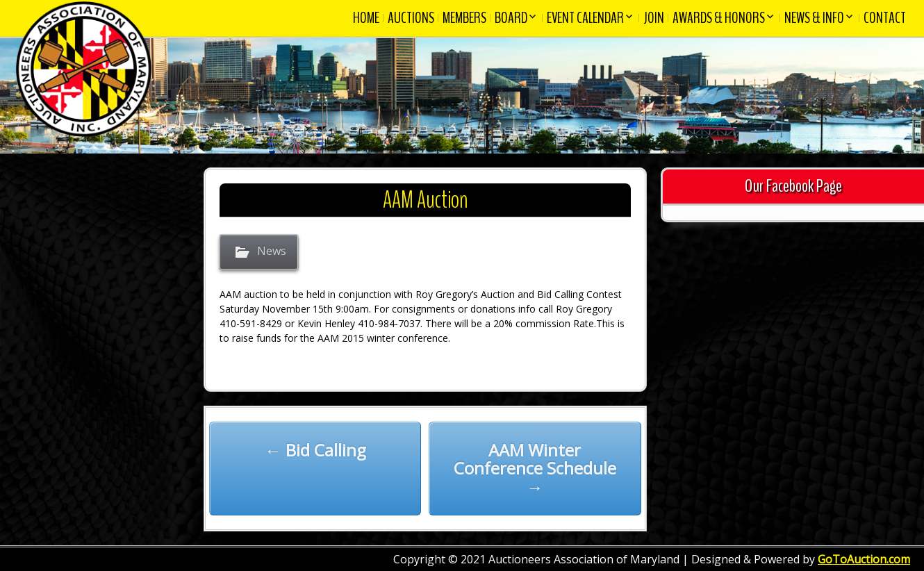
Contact (885, 18)
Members (464, 18)
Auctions (411, 18)
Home (366, 18)
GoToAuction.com (864, 559)
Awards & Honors (719, 18)
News (272, 251)
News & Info (814, 18)
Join (654, 18)
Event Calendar (585, 18)
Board (511, 18)
